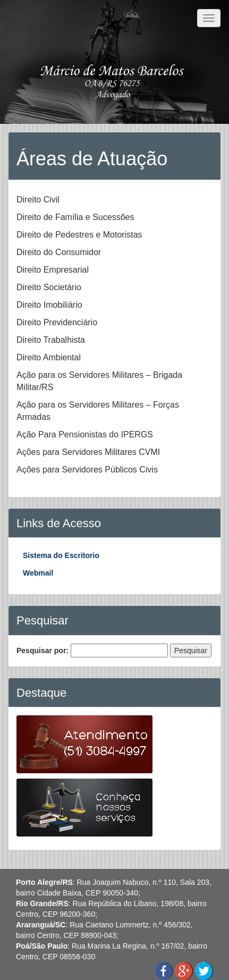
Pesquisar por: (43, 650)
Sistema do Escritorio (61, 555)
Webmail (38, 573)
